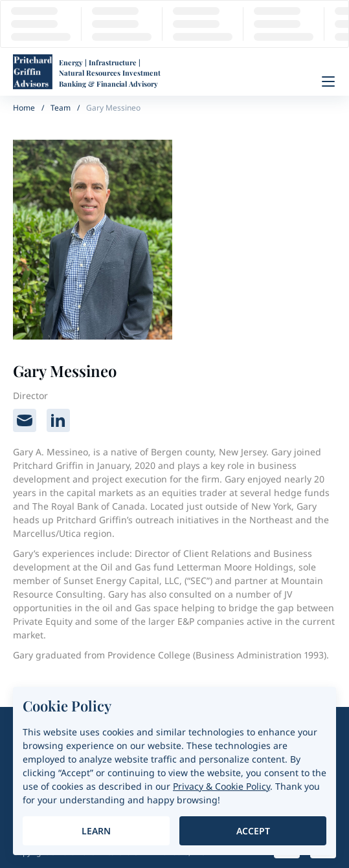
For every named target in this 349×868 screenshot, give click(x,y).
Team (61, 108)
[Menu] (328, 81)
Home (24, 108)
